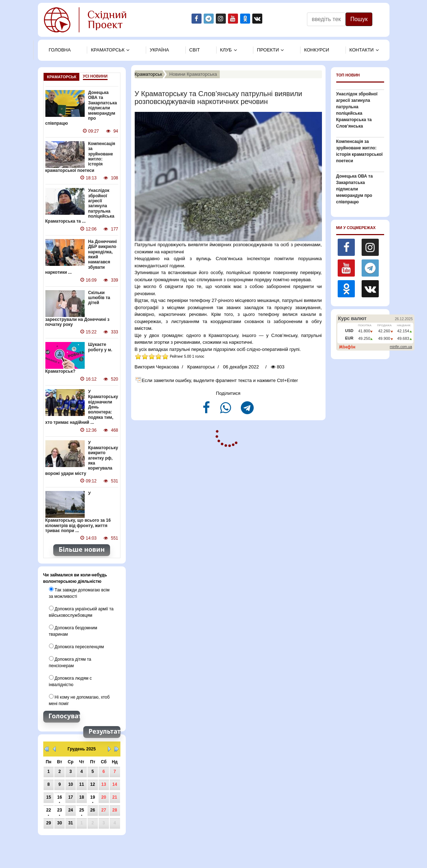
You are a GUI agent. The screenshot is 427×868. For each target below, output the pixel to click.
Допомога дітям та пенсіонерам (70, 662)
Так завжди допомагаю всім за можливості (79, 593)
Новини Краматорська (193, 74)
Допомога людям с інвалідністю (70, 681)
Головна (60, 50)
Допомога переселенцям (76, 646)
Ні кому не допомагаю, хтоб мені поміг (79, 700)
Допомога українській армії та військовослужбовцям (81, 612)
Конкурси (317, 50)
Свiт (195, 50)
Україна (159, 50)
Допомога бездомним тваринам (73, 631)
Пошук (359, 19)
